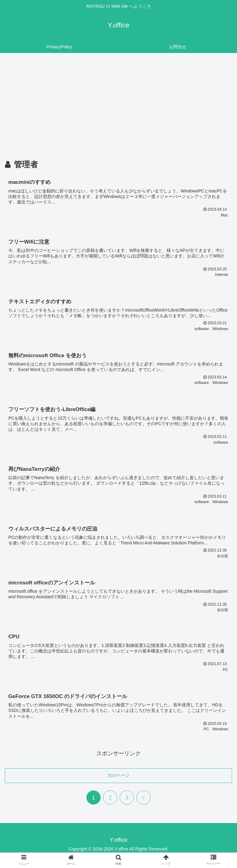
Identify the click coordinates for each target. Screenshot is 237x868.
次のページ (118, 777)
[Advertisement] (118, 103)
